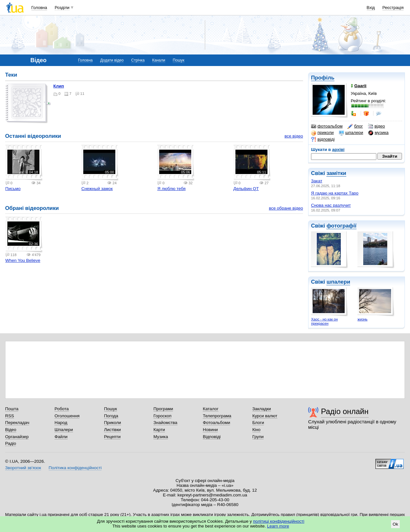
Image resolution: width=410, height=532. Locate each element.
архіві (338, 150)
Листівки (113, 430)
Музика (161, 437)
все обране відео (286, 208)
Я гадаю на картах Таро (335, 193)
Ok (395, 524)
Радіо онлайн (345, 411)
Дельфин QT (246, 189)
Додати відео (112, 60)
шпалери (351, 133)
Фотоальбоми (216, 423)
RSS (10, 416)
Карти (159, 430)
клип (59, 86)
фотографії (341, 226)
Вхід (371, 8)
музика (378, 133)
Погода (111, 416)
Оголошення (67, 416)
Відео (11, 430)
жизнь (362, 319)
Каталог (211, 409)
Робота (61, 409)
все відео (294, 136)
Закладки (262, 409)
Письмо (13, 189)
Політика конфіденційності (75, 468)
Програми (163, 409)
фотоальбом (327, 126)
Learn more (278, 526)
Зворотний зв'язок (23, 468)
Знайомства (165, 423)
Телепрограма (217, 416)
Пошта (12, 409)
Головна (39, 8)
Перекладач (17, 423)
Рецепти (112, 437)
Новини (210, 430)
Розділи (62, 8)
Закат (317, 181)
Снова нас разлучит (331, 205)
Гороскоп (162, 416)
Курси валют (265, 416)
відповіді (323, 139)
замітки (336, 173)
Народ (61, 423)
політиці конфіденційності (279, 521)
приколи (322, 133)
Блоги (258, 423)
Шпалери (64, 430)
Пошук (178, 60)
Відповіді (212, 437)
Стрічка (138, 60)
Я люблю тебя (171, 189)
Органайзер (17, 437)
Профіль (323, 78)
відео (377, 126)
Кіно (257, 430)
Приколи (113, 423)
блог (355, 126)
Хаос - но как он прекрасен (324, 321)
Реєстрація (393, 8)
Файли (61, 437)
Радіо (11, 443)
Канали (159, 60)
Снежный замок (97, 189)
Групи (258, 437)
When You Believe (23, 260)
